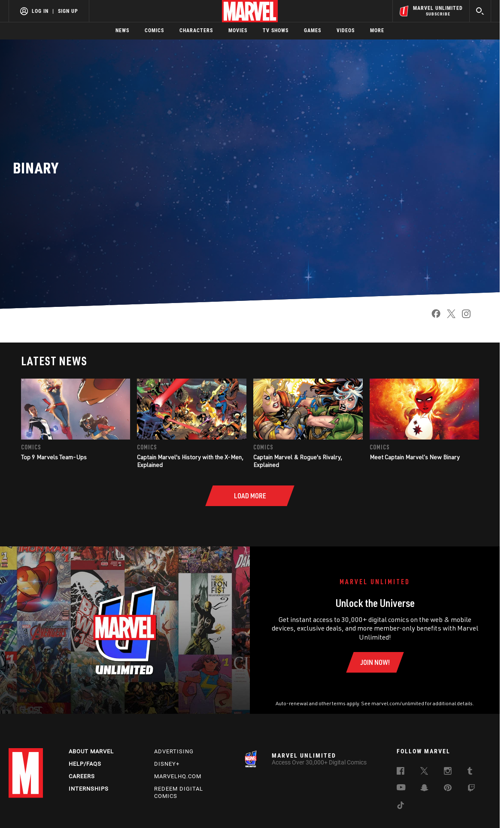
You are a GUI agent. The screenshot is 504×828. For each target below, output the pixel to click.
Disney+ (167, 764)
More (377, 30)
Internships (89, 789)
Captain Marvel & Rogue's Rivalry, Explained (298, 461)
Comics (154, 30)
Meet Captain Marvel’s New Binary (415, 457)
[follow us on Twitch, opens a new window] (471, 789)
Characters (196, 30)
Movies (238, 30)
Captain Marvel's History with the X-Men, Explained (190, 461)
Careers (82, 776)
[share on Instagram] (463, 316)
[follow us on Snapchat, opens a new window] (424, 789)
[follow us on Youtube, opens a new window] (401, 788)
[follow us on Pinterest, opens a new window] (448, 789)
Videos (346, 30)
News (122, 30)
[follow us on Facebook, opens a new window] (401, 772)
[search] (480, 11)
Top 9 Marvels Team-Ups (54, 457)
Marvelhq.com (178, 776)
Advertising (174, 751)
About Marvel (91, 751)
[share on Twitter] (448, 316)
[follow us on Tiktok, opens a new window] (401, 807)
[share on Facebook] (433, 316)
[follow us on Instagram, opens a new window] (448, 772)
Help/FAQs (85, 764)
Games (313, 30)
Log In (40, 11)
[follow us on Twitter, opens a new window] (424, 772)
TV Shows (276, 30)
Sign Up (68, 11)
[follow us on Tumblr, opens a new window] (470, 772)
